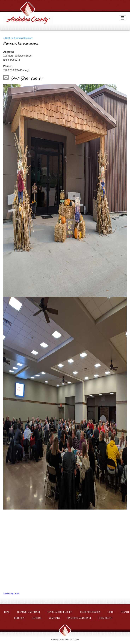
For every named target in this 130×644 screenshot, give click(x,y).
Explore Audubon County (60, 612)
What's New (54, 618)
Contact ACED (105, 618)
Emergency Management (79, 618)
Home (7, 612)
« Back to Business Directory (18, 38)
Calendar (37, 618)
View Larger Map (11, 593)
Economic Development (29, 612)
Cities (111, 612)
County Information (90, 612)
